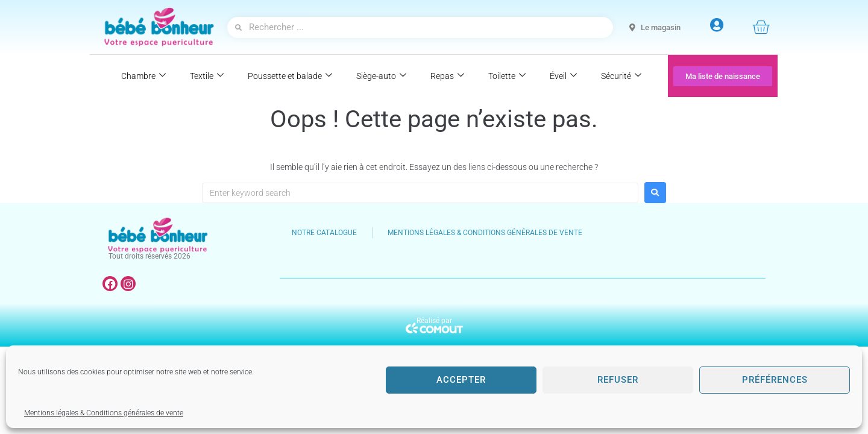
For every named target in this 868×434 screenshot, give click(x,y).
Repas (447, 76)
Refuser (618, 380)
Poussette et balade (290, 76)
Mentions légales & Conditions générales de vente (104, 413)
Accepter (461, 380)
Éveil (563, 76)
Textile (207, 76)
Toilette (507, 76)
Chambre (143, 76)
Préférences (775, 380)
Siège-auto (381, 76)
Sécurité (621, 76)
